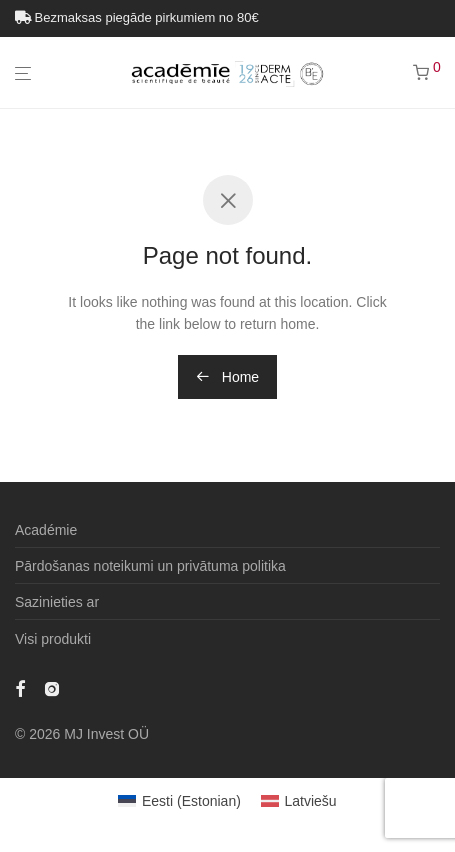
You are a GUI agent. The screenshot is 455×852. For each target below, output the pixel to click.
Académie (46, 530)
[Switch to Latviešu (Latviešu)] (299, 801)
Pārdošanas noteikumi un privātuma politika (150, 566)
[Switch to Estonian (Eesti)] (179, 801)
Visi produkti (53, 639)
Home (227, 377)
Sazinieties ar (57, 602)
